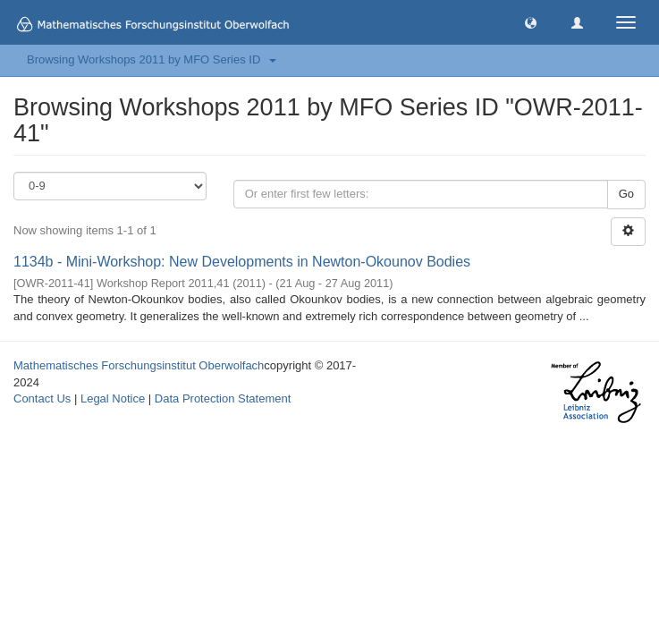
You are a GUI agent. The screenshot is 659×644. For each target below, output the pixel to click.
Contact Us (42, 398)
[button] (531, 22)
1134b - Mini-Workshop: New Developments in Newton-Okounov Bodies (242, 262)
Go (626, 194)
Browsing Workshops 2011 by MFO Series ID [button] (152, 59)
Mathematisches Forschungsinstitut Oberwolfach (139, 365)
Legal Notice (113, 398)
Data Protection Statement (223, 398)
